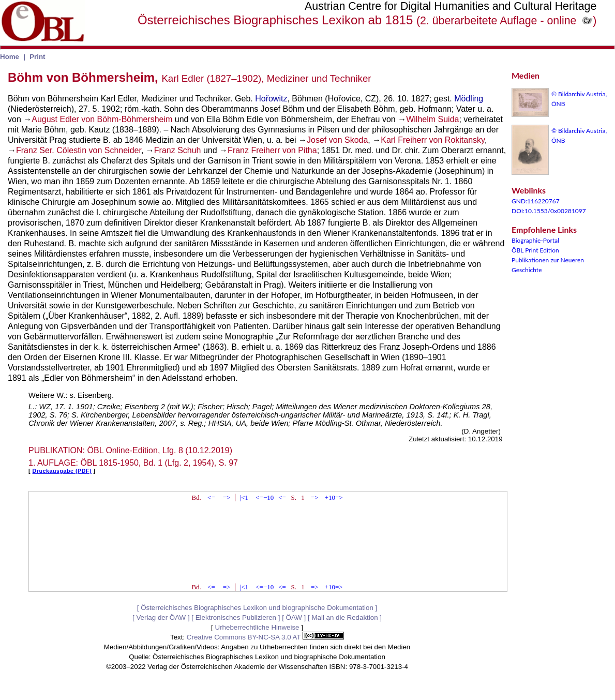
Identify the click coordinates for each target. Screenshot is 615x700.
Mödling (469, 99)
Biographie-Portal (535, 240)
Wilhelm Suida (432, 119)
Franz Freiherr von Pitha (272, 150)
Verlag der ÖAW (161, 617)
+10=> (334, 497)
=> (227, 497)
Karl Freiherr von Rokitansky (433, 140)
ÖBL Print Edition (535, 250)
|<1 (244, 497)
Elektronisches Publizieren (236, 617)
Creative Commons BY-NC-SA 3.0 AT (265, 637)
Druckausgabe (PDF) (62, 471)
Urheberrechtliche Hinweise (257, 627)
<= (211, 497)
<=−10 (265, 497)
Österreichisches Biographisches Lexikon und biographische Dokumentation (257, 608)
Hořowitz (271, 99)
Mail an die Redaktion (344, 617)
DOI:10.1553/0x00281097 (549, 211)
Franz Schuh (178, 150)
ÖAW (294, 617)
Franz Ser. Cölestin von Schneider (79, 150)
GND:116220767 (536, 201)
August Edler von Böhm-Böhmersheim (102, 119)
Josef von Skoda (337, 140)
